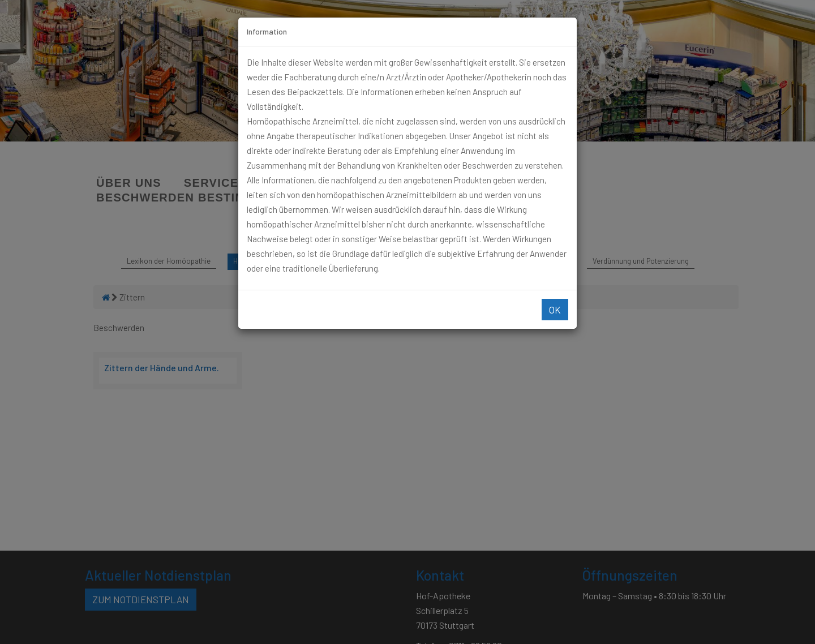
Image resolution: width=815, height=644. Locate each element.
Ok (555, 310)
